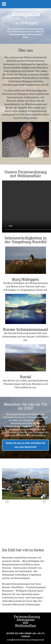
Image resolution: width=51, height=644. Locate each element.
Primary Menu (4, 4)
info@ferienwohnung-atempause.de (26, 640)
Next (44, 501)
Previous (6, 501)
